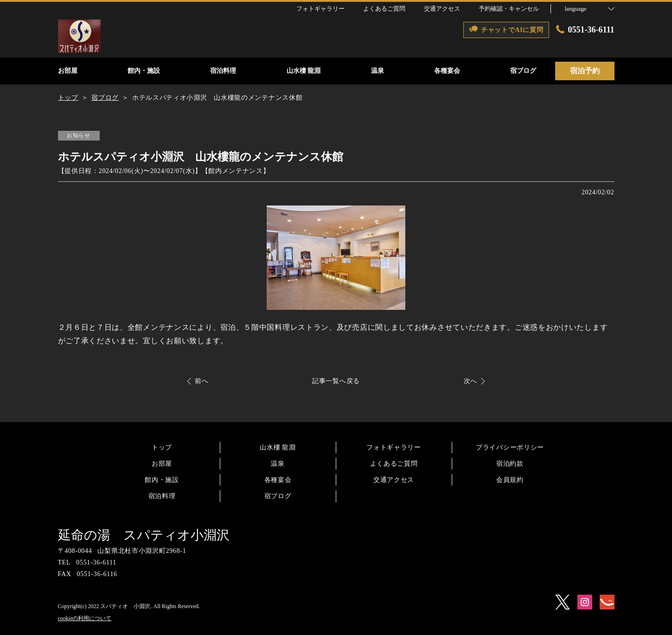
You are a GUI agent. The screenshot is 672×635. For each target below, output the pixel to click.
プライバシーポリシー (510, 447)
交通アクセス (394, 480)
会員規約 (510, 480)
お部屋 (162, 464)
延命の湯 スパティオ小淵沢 (144, 535)
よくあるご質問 (394, 464)
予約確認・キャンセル (509, 9)
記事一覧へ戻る (336, 381)
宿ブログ (278, 496)
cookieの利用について (85, 618)
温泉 (278, 464)
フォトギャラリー (394, 447)
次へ (470, 381)
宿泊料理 (162, 496)
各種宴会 (278, 480)
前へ (202, 381)
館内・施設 (162, 480)
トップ (162, 447)
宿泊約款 (510, 464)
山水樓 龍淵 (278, 447)
